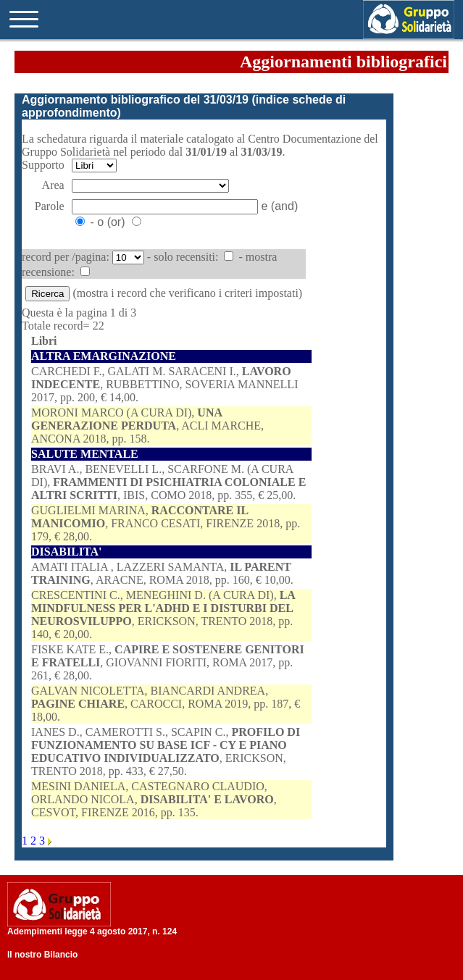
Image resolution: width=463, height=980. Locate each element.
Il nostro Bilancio (42, 955)
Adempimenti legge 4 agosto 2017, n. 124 (92, 931)
